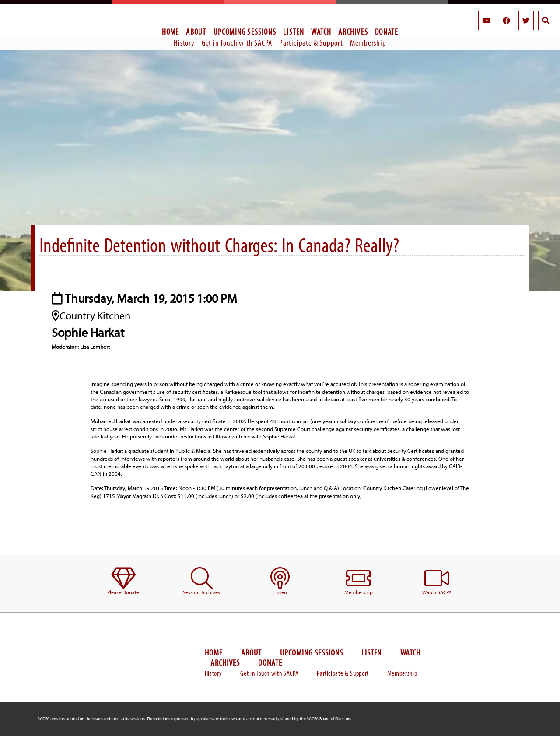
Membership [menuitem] (368, 42)
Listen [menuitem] (294, 32)
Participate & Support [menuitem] (311, 42)
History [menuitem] (184, 42)
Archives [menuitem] (353, 32)
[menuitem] (123, 582)
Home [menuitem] (171, 32)
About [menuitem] (196, 32)
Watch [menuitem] (321, 32)
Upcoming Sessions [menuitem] (245, 32)
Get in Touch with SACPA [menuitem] (237, 42)
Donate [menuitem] (387, 32)
